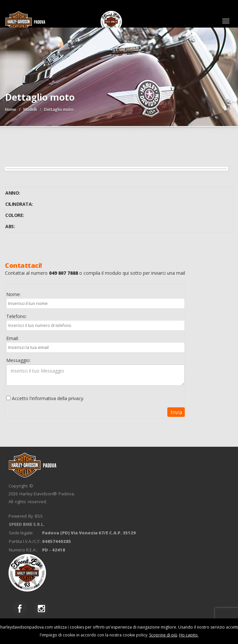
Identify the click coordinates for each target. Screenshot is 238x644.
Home (11, 109)
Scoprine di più (163, 635)
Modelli (30, 109)
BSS (39, 516)
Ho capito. (189, 635)
